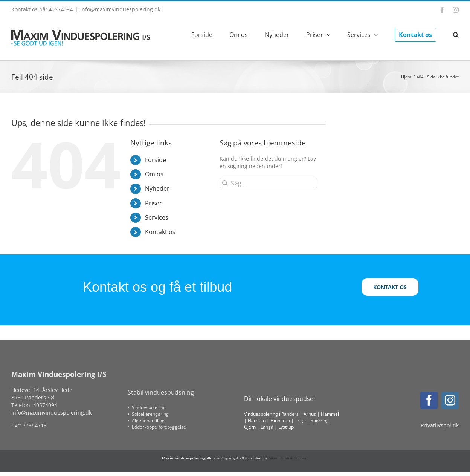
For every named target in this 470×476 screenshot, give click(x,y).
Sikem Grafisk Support (288, 458)
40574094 (45, 405)
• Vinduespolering (147, 407)
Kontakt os (160, 232)
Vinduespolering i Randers (271, 414)
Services (157, 217)
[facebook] (429, 400)
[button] (456, 34)
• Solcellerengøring (148, 414)
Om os (154, 174)
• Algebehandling (146, 420)
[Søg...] (268, 183)
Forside (156, 160)
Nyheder (157, 188)
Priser (153, 203)
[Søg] (225, 183)
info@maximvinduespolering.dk (120, 9)
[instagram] (450, 400)
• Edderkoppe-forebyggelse (157, 427)
